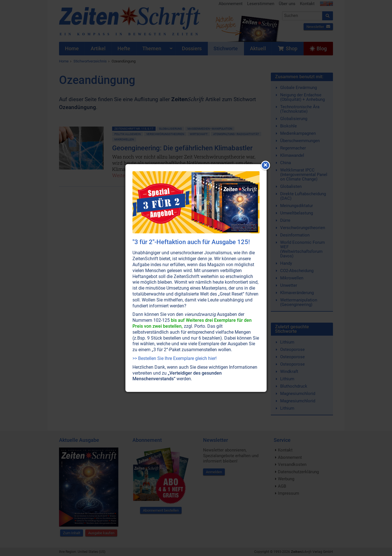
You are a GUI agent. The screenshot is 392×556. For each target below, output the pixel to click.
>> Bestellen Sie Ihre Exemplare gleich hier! (175, 358)
